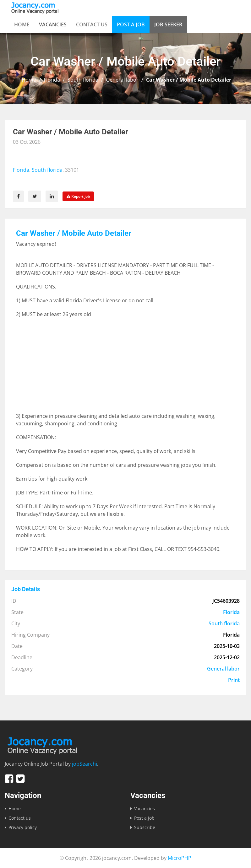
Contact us (92, 24)
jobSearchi (85, 764)
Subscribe (145, 827)
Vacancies (53, 24)
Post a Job (131, 24)
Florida (52, 80)
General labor (122, 80)
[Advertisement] (125, 368)
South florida (83, 80)
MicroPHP (180, 858)
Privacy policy (23, 827)
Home (22, 24)
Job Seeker (168, 24)
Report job (78, 196)
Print (234, 680)
